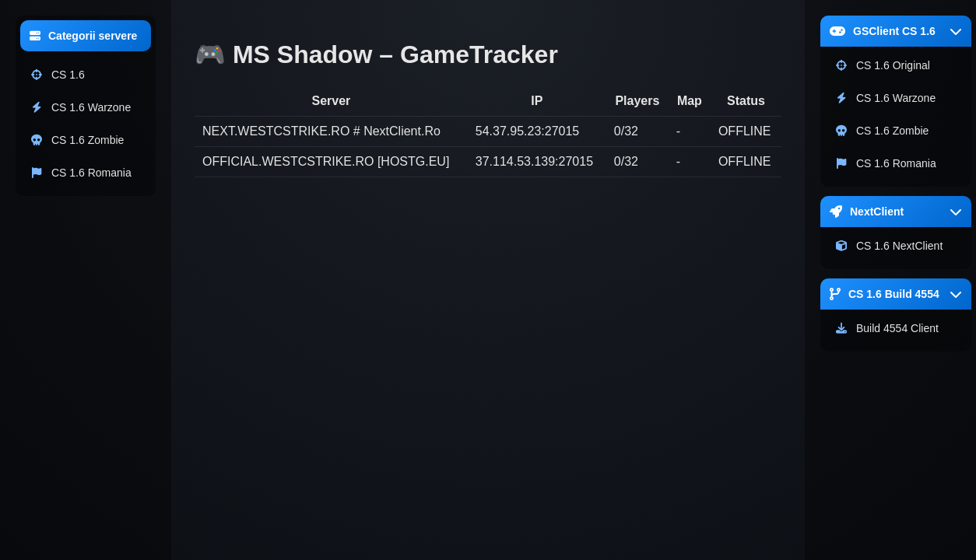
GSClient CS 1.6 (896, 31)
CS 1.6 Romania (81, 173)
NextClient (896, 212)
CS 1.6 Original (882, 65)
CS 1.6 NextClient (888, 246)
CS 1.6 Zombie (77, 140)
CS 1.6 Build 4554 (896, 294)
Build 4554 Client (886, 328)
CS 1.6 (57, 75)
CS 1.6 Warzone (80, 107)
